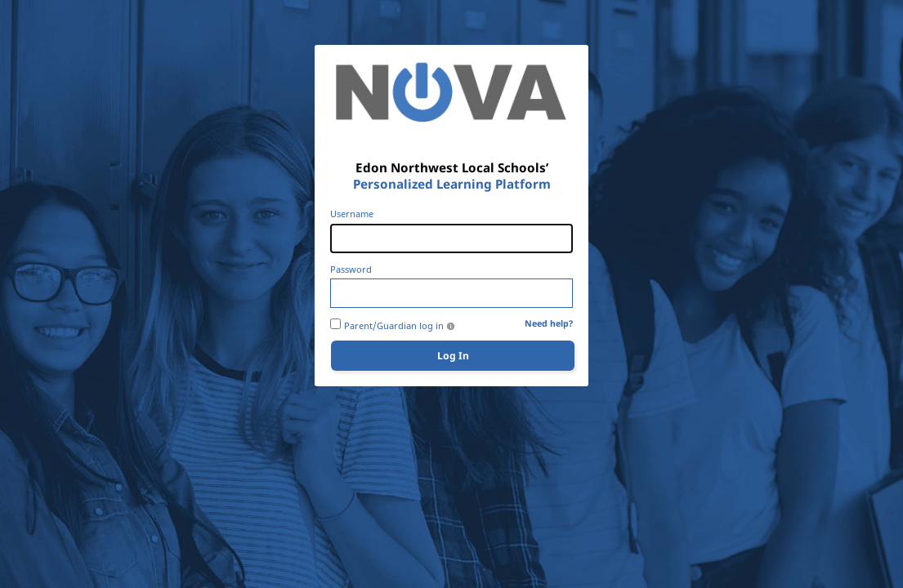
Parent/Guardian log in (394, 326)
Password (351, 269)
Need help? (549, 324)
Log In (453, 356)
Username (352, 214)
